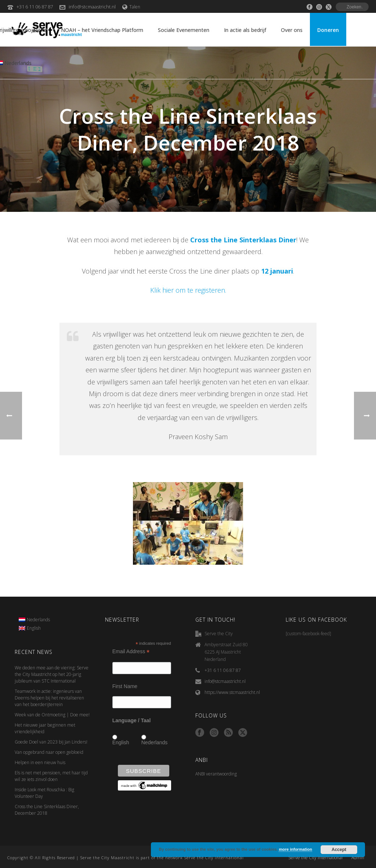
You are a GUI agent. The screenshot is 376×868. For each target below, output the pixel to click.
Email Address (131, 652)
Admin (358, 858)
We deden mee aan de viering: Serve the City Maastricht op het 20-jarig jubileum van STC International (52, 674)
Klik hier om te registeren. (188, 290)
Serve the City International (315, 858)
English (121, 742)
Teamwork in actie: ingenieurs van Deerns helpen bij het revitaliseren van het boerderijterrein (49, 698)
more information (295, 849)
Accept (339, 850)
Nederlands (155, 742)
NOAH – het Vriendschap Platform (102, 30)
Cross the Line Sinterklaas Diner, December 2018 (47, 810)
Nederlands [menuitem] (38, 620)
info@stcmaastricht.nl (92, 7)
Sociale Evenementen (184, 30)
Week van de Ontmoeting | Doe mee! (52, 715)
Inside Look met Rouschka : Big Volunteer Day (44, 793)
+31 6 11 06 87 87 (35, 7)
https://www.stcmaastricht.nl (232, 692)
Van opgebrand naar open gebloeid (49, 752)
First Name (125, 686)
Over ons (292, 30)
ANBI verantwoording (216, 774)
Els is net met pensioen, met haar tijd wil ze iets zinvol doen (51, 776)
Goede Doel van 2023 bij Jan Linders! (51, 742)
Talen (131, 7)
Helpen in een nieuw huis (40, 762)
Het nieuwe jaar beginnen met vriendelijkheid (45, 728)
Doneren (328, 30)
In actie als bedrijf (245, 30)
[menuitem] (35, 620)
